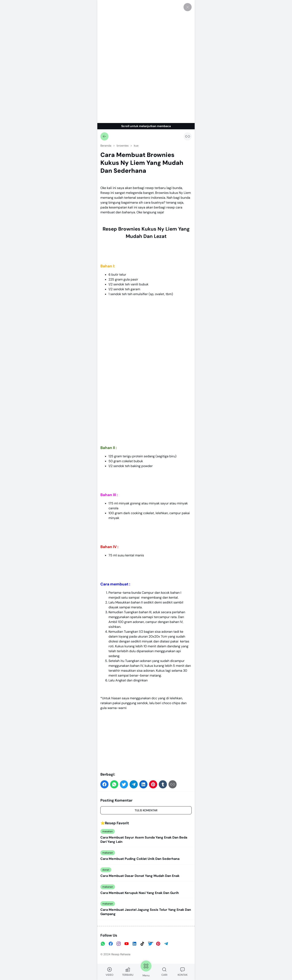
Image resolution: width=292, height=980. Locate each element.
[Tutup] (188, 7)
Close (151, 942)
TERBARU (128, 972)
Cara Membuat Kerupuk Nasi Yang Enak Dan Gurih (140, 893)
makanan (108, 853)
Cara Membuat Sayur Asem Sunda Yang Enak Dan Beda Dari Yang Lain (144, 840)
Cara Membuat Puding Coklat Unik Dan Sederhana (140, 859)
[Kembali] (104, 136)
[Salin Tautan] (188, 136)
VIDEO (109, 972)
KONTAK (183, 972)
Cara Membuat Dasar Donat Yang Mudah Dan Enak (140, 876)
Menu (146, 968)
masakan (108, 831)
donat (106, 870)
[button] (104, 784)
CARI (164, 972)
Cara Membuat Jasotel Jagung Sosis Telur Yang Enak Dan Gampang (146, 912)
